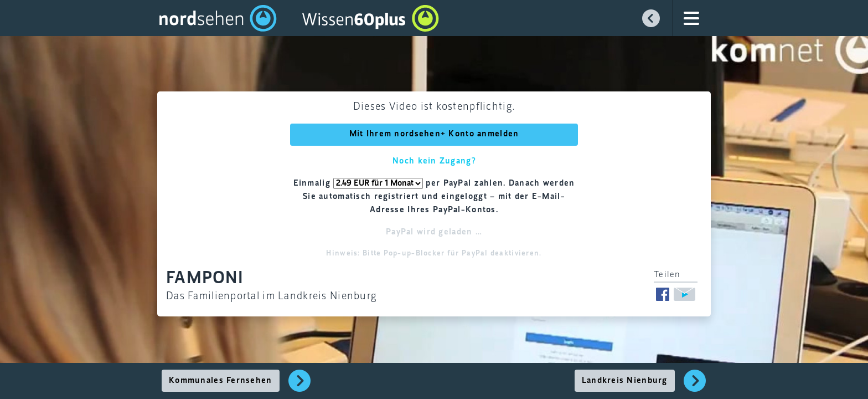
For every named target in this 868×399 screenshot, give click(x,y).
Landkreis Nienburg (625, 381)
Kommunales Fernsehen (221, 381)
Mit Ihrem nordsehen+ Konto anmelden (434, 134)
